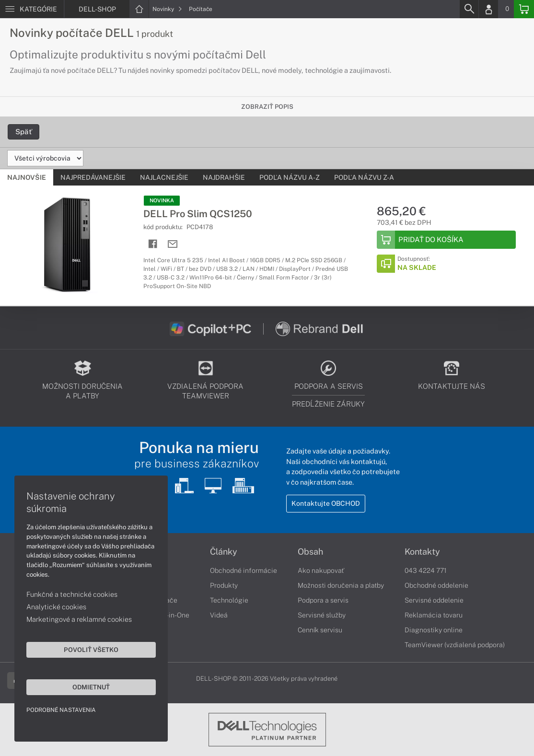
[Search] (469, 9)
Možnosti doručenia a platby (341, 585)
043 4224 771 (426, 570)
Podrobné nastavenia (61, 710)
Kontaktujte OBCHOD (326, 503)
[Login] (488, 9)
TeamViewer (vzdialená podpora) (455, 645)
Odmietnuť (91, 687)
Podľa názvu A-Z (290, 177)
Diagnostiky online (434, 630)
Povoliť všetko (91, 650)
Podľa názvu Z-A (364, 177)
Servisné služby (322, 615)
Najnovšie (27, 177)
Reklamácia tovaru (434, 615)
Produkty (224, 585)
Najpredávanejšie (93, 177)
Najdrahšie (224, 177)
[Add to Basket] (446, 240)
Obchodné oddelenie (436, 585)
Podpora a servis (323, 600)
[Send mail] (173, 244)
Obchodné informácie (244, 570)
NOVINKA (162, 200)
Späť (23, 132)
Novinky (167, 9)
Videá (219, 615)
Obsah (310, 552)
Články (224, 552)
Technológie (229, 600)
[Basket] (524, 9)
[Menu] (32, 9)
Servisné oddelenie (434, 600)
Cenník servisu (320, 630)
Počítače (201, 9)
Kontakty (422, 552)
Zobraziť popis (267, 107)
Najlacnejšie (164, 177)
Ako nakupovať (321, 570)
